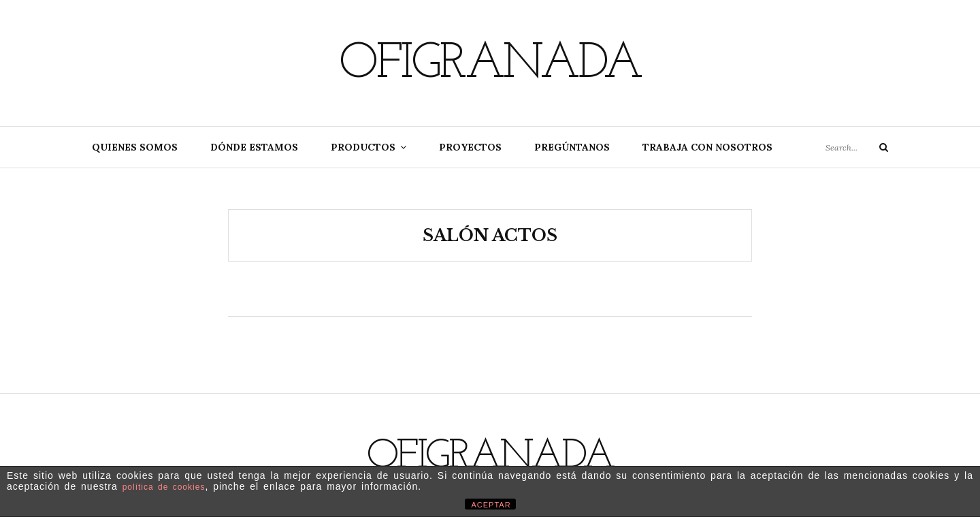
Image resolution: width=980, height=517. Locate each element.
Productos (363, 147)
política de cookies (164, 487)
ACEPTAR (491, 505)
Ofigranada (490, 65)
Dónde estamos (254, 147)
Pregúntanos (572, 147)
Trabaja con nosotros (707, 147)
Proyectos (470, 147)
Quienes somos (135, 147)
